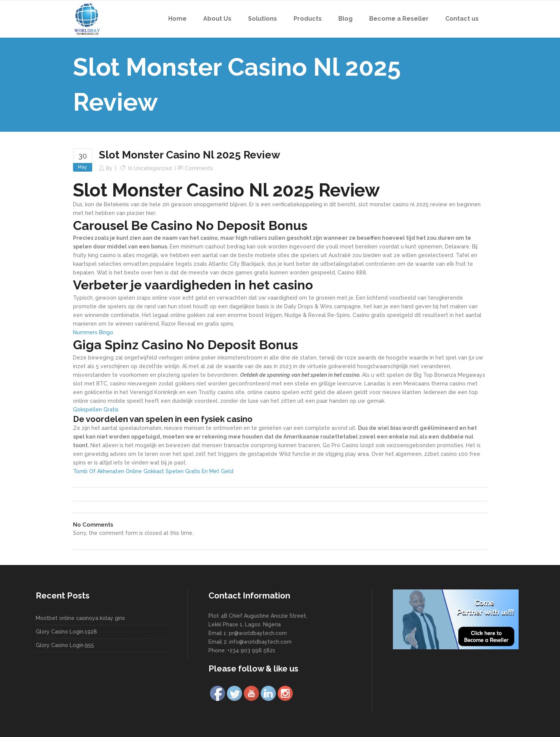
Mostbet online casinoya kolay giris (80, 618)
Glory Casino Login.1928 (66, 632)
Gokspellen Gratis (96, 410)
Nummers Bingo (93, 332)
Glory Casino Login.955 (65, 645)
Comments (199, 168)
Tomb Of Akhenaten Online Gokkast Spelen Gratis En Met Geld (153, 471)
